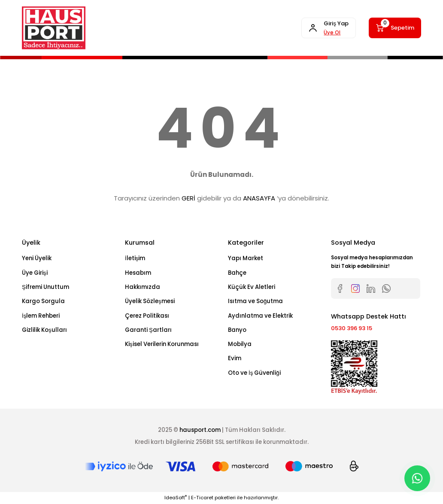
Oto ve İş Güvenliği (254, 373)
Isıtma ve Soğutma (255, 301)
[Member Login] (326, 28)
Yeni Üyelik (37, 258)
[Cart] (394, 28)
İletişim (135, 258)
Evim (235, 358)
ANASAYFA (259, 198)
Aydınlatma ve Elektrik (260, 316)
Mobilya (240, 344)
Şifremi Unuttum (46, 287)
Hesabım (138, 273)
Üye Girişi (35, 273)
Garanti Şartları (148, 330)
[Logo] (54, 28)
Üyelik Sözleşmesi (150, 301)
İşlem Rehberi (41, 316)
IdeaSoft (176, 498)
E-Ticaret (202, 498)
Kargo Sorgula (43, 301)
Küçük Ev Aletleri (252, 287)
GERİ (188, 198)
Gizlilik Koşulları (44, 330)
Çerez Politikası (147, 316)
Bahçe (237, 273)
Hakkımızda (143, 287)
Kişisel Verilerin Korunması (162, 344)
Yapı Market (246, 258)
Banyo (237, 330)
